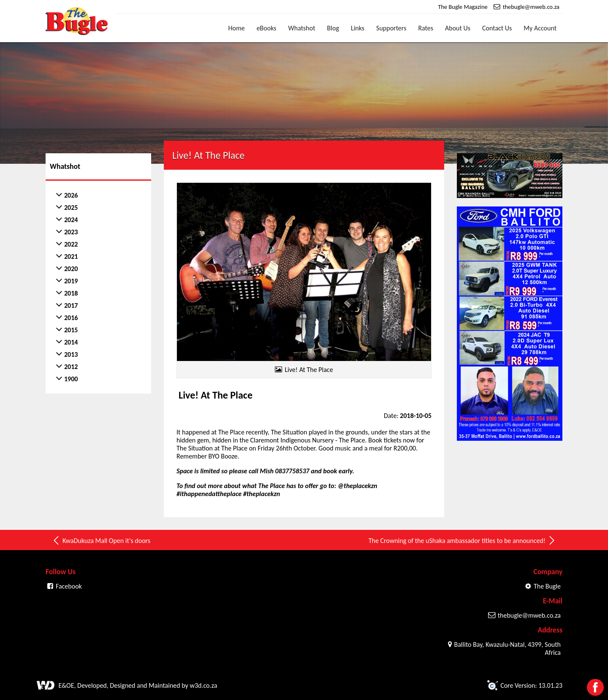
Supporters (391, 28)
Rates (426, 28)
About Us (458, 28)
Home (237, 28)
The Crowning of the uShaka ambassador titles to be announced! (462, 540)
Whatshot (302, 28)
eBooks (267, 28)
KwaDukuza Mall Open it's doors (101, 540)
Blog (333, 28)
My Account (540, 28)
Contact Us (497, 28)
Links (358, 28)
